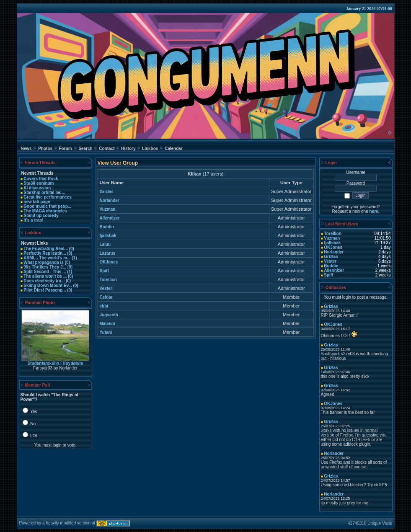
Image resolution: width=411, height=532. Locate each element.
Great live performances (48, 197)
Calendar (174, 148)
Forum (66, 148)
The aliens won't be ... (45, 276)
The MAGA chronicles (45, 211)
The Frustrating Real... (46, 249)
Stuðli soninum (39, 183)
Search (85, 148)
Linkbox (150, 148)
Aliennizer (110, 218)
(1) (74, 258)
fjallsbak (108, 236)
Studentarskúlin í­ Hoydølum (56, 363)
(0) (71, 249)
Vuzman (108, 209)
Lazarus (108, 253)
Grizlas (107, 192)
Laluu (105, 244)
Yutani (106, 332)
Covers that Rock (41, 179)
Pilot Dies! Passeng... (45, 290)
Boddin (107, 227)
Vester (106, 288)
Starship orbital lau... (44, 192)
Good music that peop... (47, 206)
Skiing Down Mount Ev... (48, 285)
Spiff (104, 271)
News (26, 148)
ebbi (104, 306)
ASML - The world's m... (47, 258)
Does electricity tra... (44, 281)
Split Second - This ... (45, 272)
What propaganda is (44, 262)
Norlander (110, 200)
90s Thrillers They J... (45, 267)
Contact (107, 148)
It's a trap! (33, 220)
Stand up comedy (41, 216)
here (374, 211)
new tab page (37, 202)
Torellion (108, 280)
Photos (45, 148)
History (128, 148)
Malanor (108, 324)
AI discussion (37, 188)
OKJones (109, 262)
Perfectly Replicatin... (45, 253)
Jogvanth (109, 315)
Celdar (106, 297)
